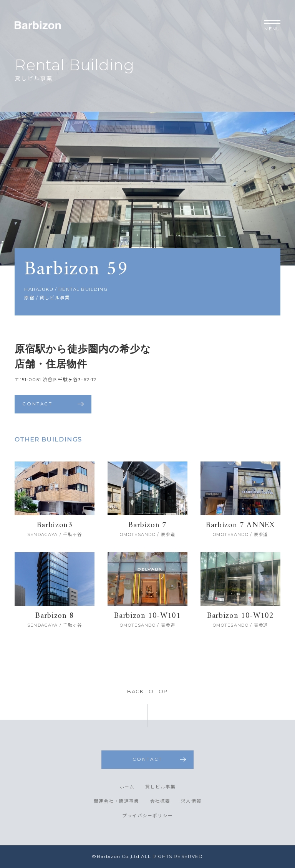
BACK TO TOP (147, 691)
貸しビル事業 (160, 787)
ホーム (127, 787)
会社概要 (160, 802)
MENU (272, 26)
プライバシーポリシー (147, 816)
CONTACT (37, 404)
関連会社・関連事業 (117, 802)
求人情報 (191, 802)
